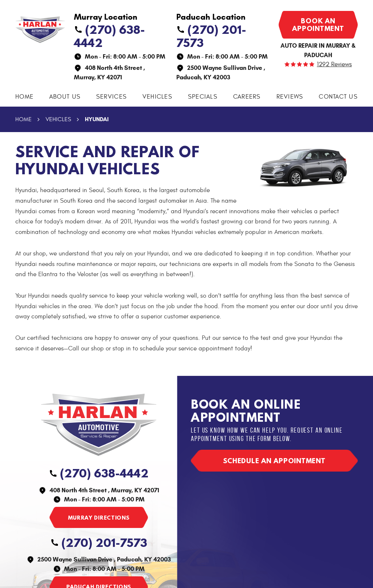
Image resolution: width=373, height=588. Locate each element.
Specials (203, 97)
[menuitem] (24, 97)
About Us (65, 97)
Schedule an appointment (274, 461)
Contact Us (338, 97)
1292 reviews (334, 65)
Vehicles (157, 97)
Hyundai (97, 119)
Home (24, 97)
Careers (247, 97)
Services (111, 97)
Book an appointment (318, 25)
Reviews (290, 97)
